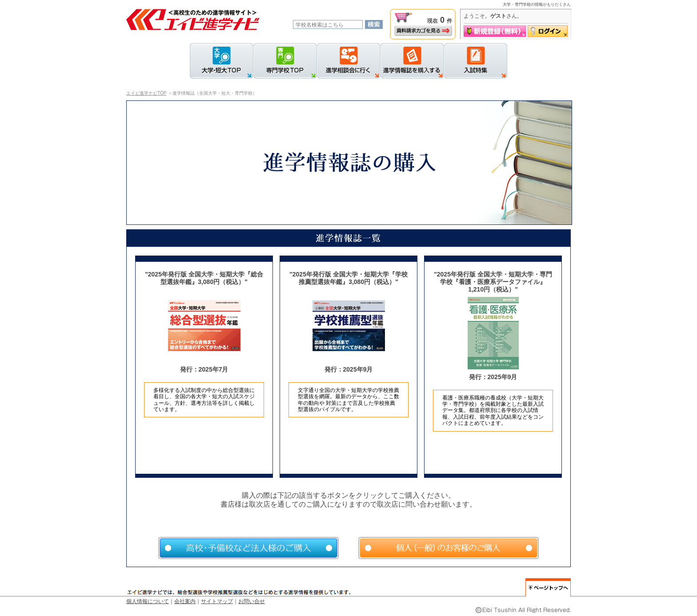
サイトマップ (217, 601)
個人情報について (148, 601)
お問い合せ (252, 601)
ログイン (548, 31)
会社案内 (185, 601)
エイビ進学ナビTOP (146, 93)
